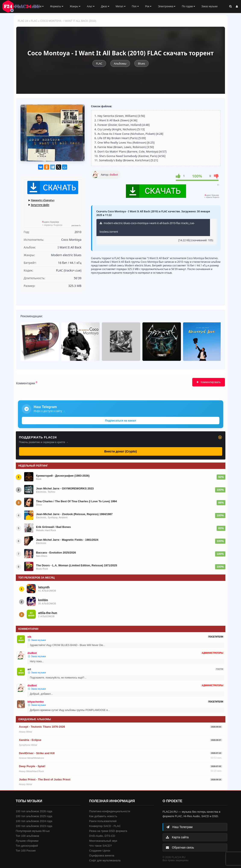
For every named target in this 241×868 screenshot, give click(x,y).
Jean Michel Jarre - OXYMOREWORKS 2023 (65, 488)
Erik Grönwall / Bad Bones (54, 527)
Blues (141, 63)
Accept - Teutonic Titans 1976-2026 (42, 727)
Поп (135, 6)
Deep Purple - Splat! (32, 766)
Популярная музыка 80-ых (33, 831)
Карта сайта (177, 837)
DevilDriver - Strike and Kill (37, 753)
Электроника (167, 6)
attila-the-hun (48, 613)
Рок (148, 6)
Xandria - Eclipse (30, 740)
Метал (121, 6)
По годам (188, 6)
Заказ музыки (209, 6)
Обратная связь (180, 847)
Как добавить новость (103, 816)
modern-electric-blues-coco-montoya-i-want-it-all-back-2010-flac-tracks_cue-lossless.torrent (147, 227)
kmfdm (43, 600)
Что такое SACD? (101, 846)
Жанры (75, 6)
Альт (91, 6)
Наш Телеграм (179, 827)
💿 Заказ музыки (37, 640)
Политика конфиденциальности (110, 811)
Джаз (105, 6)
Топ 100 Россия (26, 851)
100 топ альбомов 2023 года (34, 826)
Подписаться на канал (120, 421)
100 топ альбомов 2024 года (34, 821)
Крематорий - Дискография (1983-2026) (63, 476)
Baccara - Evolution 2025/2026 (56, 553)
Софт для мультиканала (105, 860)
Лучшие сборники (27, 841)
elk (30, 637)
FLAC (34, 21)
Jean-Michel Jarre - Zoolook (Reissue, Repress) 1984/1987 (74, 514)
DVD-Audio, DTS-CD (102, 836)
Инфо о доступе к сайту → (50, 411)
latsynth (44, 587)
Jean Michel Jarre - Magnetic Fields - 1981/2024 (67, 540)
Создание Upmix (100, 851)
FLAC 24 (24, 6)
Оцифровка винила (102, 856)
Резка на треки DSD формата (108, 831)
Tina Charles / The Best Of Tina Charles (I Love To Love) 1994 (77, 501)
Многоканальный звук (103, 841)
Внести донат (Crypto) (120, 451)
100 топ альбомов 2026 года (34, 811)
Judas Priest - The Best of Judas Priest (45, 779)
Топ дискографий (27, 846)
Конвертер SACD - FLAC (105, 826)
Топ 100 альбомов (27, 836)
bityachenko (36, 702)
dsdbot (114, 175)
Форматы (57, 6)
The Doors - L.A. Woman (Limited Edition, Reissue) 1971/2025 (77, 565)
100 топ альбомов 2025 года (34, 816)
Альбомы (120, 63)
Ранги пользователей (103, 821)
